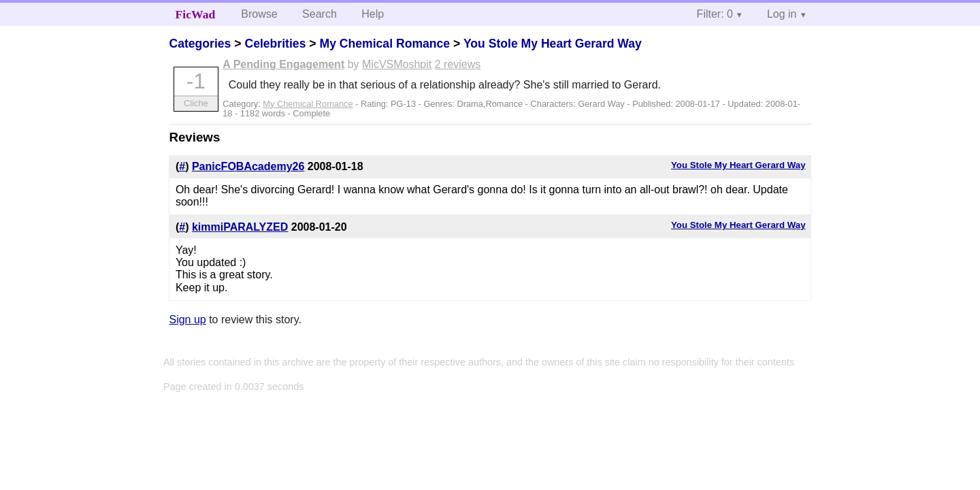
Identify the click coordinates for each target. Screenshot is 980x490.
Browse (259, 14)
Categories (200, 44)
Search (320, 14)
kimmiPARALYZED (240, 227)
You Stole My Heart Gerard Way (553, 44)
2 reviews (458, 64)
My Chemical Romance (385, 44)
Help (373, 14)
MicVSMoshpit (397, 64)
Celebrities (275, 44)
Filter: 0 (715, 14)
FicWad (196, 14)
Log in (782, 14)
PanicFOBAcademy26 (248, 166)
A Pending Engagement (283, 64)
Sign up (187, 320)
